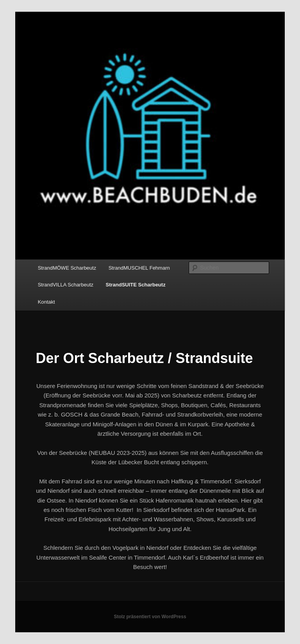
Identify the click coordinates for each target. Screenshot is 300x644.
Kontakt (46, 302)
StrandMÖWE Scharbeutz (67, 268)
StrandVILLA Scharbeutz (66, 285)
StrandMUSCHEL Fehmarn (139, 268)
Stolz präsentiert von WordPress (150, 617)
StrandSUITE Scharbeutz (136, 285)
